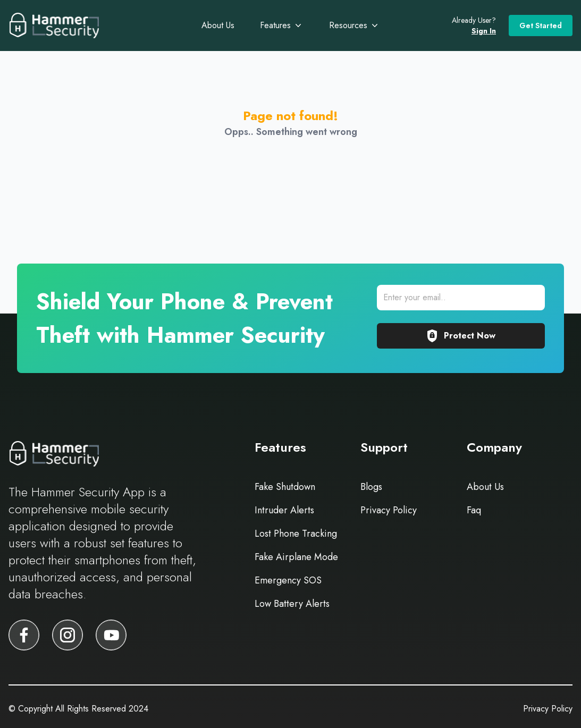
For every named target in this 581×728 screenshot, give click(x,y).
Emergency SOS (288, 580)
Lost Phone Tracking (296, 534)
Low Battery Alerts (292, 604)
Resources (355, 25)
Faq (474, 510)
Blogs (371, 487)
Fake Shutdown (285, 487)
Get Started (541, 26)
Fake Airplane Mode (296, 557)
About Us (218, 25)
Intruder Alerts (284, 510)
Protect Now (461, 336)
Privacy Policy (389, 510)
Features (282, 25)
